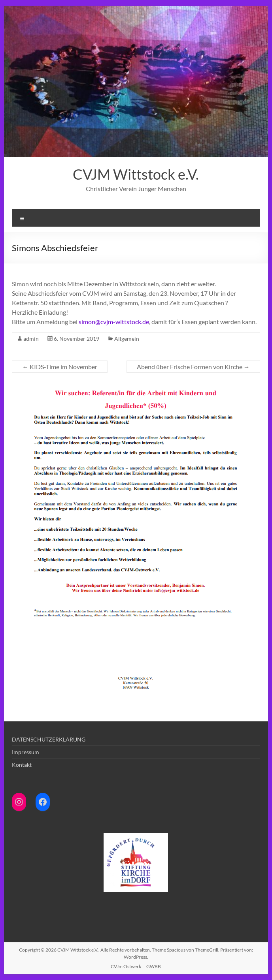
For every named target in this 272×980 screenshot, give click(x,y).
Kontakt (22, 765)
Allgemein (127, 339)
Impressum (25, 752)
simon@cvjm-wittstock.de (114, 322)
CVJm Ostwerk (126, 966)
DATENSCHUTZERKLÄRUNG (49, 739)
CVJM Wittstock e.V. (136, 174)
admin (31, 339)
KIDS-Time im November (60, 367)
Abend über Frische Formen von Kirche (193, 367)
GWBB (154, 966)
